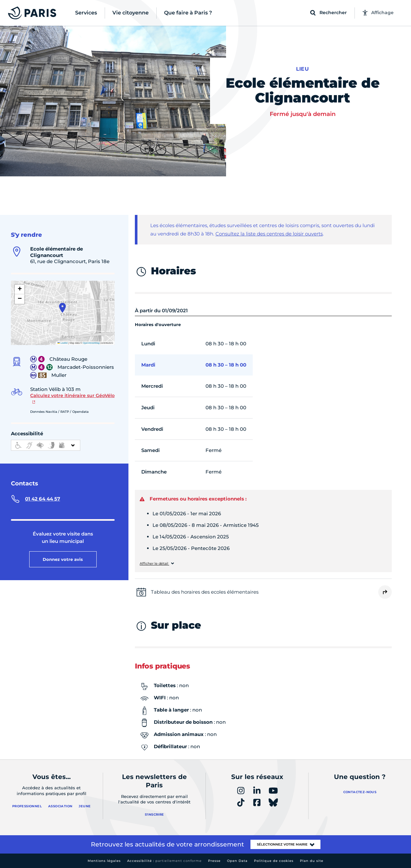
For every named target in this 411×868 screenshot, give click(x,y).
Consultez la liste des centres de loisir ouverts (269, 234)
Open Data (237, 861)
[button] (62, 308)
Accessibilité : (164, 861)
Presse (214, 861)
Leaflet (63, 343)
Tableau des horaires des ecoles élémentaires (205, 592)
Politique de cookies (274, 861)
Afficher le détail (154, 564)
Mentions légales (104, 861)
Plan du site (312, 861)
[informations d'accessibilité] (46, 445)
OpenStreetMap (91, 343)
